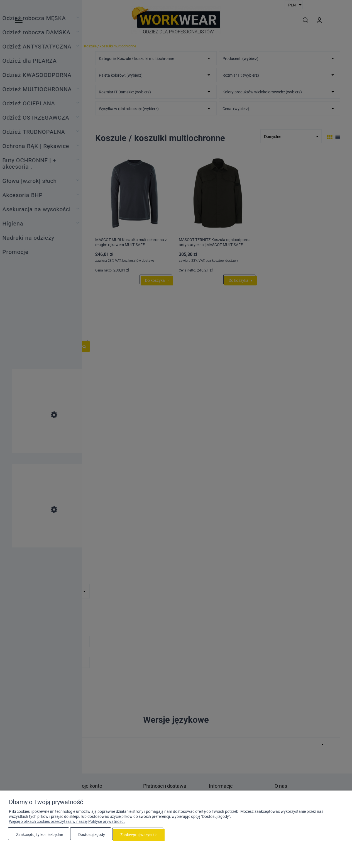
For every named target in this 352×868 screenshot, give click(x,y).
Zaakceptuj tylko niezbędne (40, 835)
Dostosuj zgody (92, 835)
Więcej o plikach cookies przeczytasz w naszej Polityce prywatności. (67, 822)
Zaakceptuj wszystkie (139, 835)
